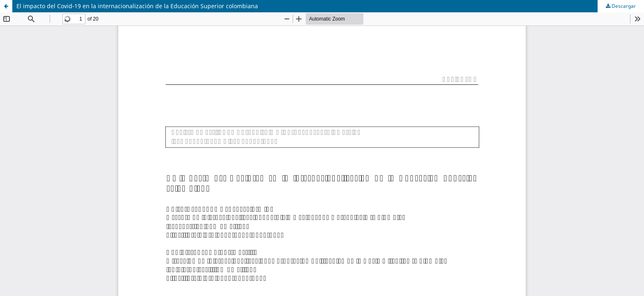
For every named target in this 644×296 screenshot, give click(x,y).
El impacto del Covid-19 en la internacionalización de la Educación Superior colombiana (137, 6)
